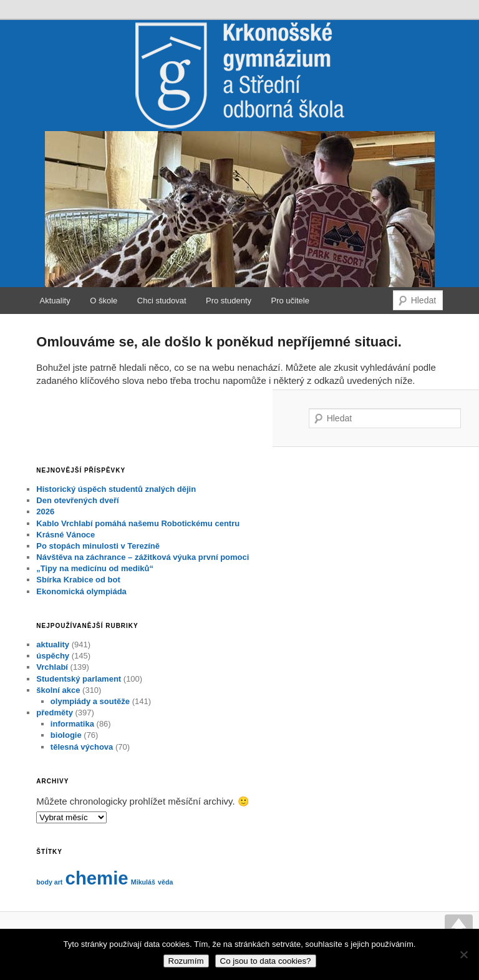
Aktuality (55, 301)
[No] (463, 954)
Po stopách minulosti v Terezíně (98, 546)
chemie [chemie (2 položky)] (97, 878)
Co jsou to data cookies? (266, 961)
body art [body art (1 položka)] (49, 882)
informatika (72, 724)
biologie (66, 735)
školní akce (58, 690)
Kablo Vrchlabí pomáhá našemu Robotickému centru (138, 523)
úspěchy (53, 656)
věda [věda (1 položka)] (165, 882)
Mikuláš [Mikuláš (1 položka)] (143, 882)
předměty (55, 713)
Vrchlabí (52, 667)
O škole (104, 301)
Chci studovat (162, 301)
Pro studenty (229, 301)
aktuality (53, 644)
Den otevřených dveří (77, 500)
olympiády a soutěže (90, 701)
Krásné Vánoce (65, 535)
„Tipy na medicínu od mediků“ (95, 568)
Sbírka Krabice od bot (78, 580)
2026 (45, 512)
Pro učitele (290, 301)
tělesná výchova (82, 747)
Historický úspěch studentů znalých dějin (116, 489)
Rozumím (186, 961)
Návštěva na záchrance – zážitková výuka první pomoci (143, 557)
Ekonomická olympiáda (81, 591)
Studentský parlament (79, 679)
